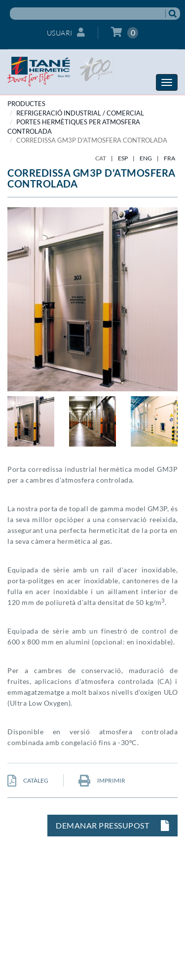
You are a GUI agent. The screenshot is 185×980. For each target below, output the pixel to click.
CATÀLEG (28, 780)
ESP (123, 158)
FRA (169, 158)
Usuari (66, 32)
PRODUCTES (26, 104)
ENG (146, 158)
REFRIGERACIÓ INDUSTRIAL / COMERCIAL (80, 113)
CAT (101, 158)
